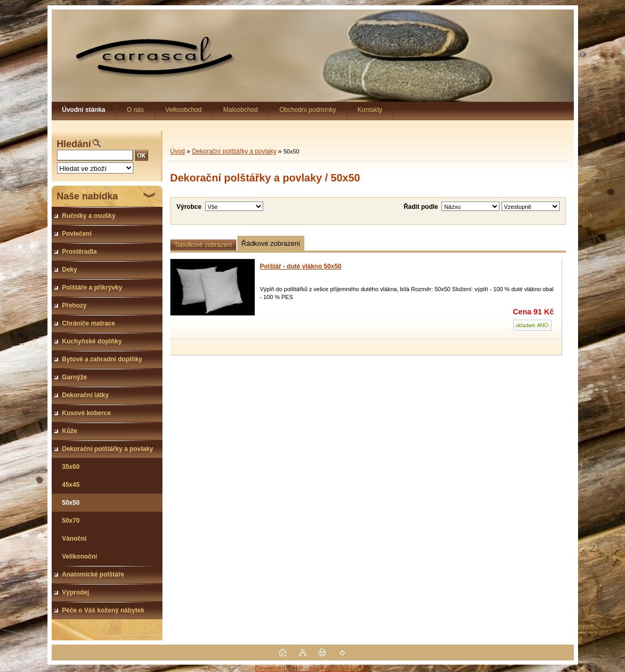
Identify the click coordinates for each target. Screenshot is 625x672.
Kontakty (370, 110)
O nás (136, 110)
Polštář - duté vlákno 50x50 (301, 266)
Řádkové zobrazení (271, 243)
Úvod (178, 151)
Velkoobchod (184, 110)
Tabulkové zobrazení (204, 245)
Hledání (74, 144)
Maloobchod (240, 110)
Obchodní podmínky (308, 110)
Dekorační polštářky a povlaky (234, 151)
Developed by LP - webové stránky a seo (313, 668)
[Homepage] (84, 110)
